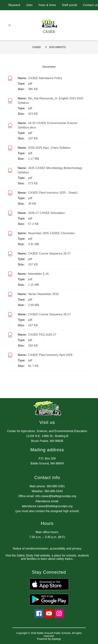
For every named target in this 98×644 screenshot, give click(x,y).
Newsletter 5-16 (38, 274)
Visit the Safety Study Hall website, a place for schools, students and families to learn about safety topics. (47, 557)
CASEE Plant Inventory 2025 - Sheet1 (53, 193)
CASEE (36, 47)
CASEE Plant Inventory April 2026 (50, 355)
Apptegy (56, 639)
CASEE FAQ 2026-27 (42, 335)
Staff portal (69, 5)
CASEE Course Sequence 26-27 (49, 253)
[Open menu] (9, 25)
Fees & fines (47, 5)
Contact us (91, 5)
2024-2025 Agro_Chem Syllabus (49, 148)
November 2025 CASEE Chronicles (51, 233)
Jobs (29, 5)
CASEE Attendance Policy (45, 78)
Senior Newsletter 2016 (43, 294)
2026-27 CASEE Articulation (47, 213)
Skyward (14, 5)
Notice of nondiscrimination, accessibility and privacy (47, 549)
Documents (58, 47)
